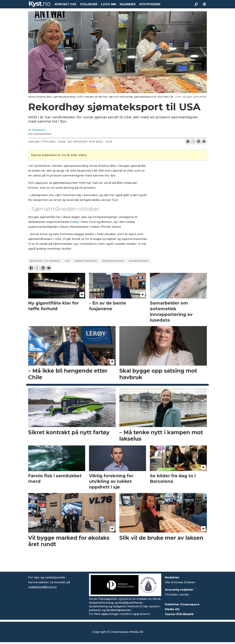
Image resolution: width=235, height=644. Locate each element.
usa (67, 261)
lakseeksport (139, 261)
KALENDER (128, 4)
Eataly (75, 222)
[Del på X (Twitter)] (193, 142)
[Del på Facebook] (188, 142)
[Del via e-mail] (204, 142)
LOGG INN (109, 4)
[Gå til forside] (40, 4)
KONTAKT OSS (65, 4)
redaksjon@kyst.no (42, 587)
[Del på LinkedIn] (199, 142)
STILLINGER (89, 4)
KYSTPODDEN (150, 4)
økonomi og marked (45, 261)
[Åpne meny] (204, 4)
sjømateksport (86, 261)
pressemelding (113, 261)
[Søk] (196, 4)
